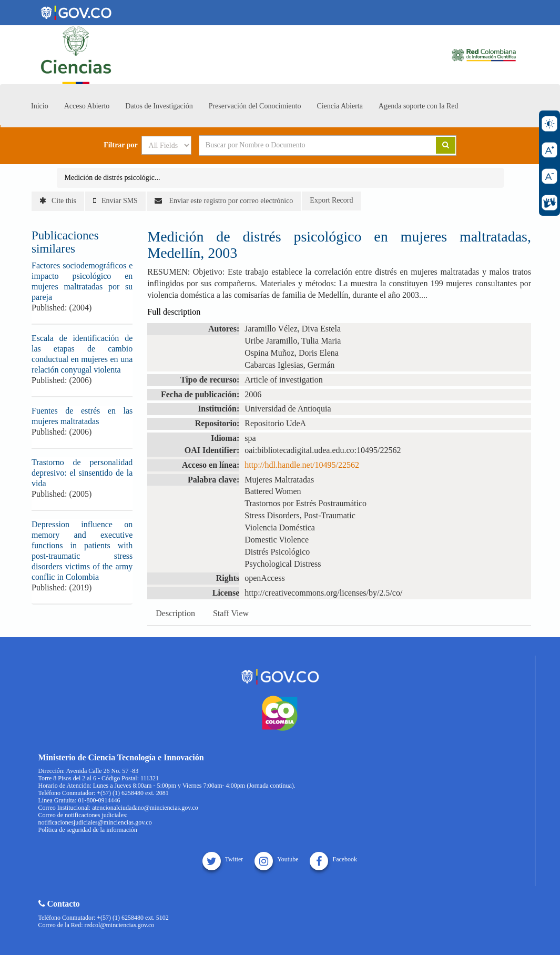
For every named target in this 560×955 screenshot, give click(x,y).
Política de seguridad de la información (88, 830)
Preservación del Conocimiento (255, 106)
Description (175, 613)
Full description (174, 312)
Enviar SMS (115, 201)
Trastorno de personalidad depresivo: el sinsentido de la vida (82, 473)
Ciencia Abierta (339, 106)
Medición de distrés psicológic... (113, 178)
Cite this (58, 201)
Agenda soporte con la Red (419, 106)
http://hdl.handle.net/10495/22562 (302, 465)
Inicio (40, 106)
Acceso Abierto (87, 106)
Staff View (231, 613)
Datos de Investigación (159, 106)
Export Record (331, 200)
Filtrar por (121, 145)
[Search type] (166, 145)
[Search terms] (304, 145)
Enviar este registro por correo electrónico (224, 201)
